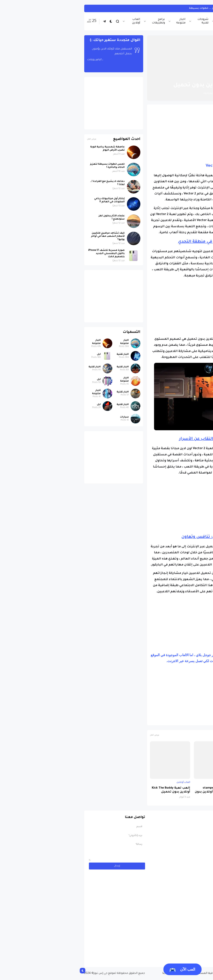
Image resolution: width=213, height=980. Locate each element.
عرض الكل (79, 735)
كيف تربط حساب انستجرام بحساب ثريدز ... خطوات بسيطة (150, 8)
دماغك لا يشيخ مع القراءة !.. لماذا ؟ (31, 183)
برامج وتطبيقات (82, 21)
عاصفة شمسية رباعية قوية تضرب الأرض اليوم (31, 149)
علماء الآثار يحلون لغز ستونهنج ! (36, 218)
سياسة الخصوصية (156, 973)
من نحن (176, 973)
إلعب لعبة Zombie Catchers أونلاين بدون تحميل (186, 792)
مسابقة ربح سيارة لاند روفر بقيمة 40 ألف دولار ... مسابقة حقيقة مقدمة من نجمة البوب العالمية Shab (174, 949)
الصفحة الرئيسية (189, 76)
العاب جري (174, 721)
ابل (23, 354)
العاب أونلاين (60, 21)
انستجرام (197, 8)
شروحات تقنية (127, 21)
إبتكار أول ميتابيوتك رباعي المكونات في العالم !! (33, 200)
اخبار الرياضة (149, 21)
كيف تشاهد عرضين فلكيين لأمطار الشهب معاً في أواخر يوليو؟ (32, 236)
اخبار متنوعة (105, 21)
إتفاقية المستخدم (130, 973)
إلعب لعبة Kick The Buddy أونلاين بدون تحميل (95, 790)
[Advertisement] (138, 134)
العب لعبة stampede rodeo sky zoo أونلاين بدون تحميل (138, 792)
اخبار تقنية (168, 21)
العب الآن (106, 970)
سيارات (48, 417)
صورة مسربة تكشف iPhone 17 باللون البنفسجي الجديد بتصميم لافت (30, 254)
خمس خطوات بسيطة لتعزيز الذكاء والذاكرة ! (31, 166)
